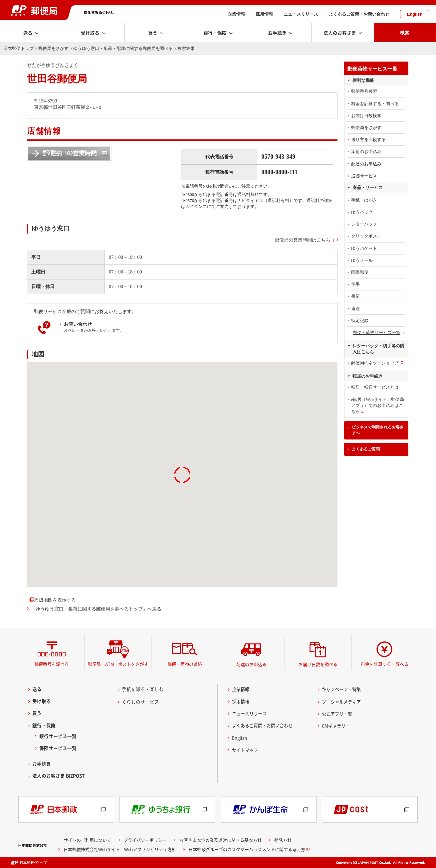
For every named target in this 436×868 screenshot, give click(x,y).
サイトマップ (246, 750)
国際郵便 (360, 272)
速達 (355, 309)
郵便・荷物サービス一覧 (377, 333)
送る (37, 689)
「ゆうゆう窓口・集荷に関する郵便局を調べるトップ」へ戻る (96, 609)
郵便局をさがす (53, 48)
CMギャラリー (337, 726)
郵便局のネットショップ (375, 363)
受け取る (42, 701)
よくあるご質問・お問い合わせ (359, 14)
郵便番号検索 (364, 91)
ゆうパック (362, 212)
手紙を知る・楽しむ (143, 689)
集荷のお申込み (366, 152)
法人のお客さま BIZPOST (59, 776)
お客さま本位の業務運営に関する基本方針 (220, 840)
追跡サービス (364, 176)
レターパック (364, 224)
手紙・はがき (364, 200)
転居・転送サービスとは (375, 387)
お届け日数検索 (366, 116)
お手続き (42, 764)
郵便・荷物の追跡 (185, 664)
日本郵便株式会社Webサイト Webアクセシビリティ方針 (120, 849)
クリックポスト (366, 236)
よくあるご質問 (366, 449)
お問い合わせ (78, 324)
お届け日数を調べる (318, 664)
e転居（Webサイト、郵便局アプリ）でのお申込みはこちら (378, 405)
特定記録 (360, 321)
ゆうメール (362, 260)
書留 (355, 296)
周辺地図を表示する (55, 600)
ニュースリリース (301, 14)
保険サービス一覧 (58, 748)
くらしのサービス (140, 702)
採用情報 (264, 14)
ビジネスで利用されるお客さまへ (378, 430)
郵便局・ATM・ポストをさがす (118, 664)
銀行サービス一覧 (58, 736)
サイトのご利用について (87, 840)
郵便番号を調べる (52, 664)
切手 (355, 284)
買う (37, 713)
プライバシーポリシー (145, 840)
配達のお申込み (366, 164)
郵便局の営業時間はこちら (303, 240)
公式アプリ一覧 (338, 714)
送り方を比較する (368, 140)
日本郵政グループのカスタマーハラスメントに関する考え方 (247, 849)
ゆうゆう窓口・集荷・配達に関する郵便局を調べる (123, 48)
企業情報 (236, 14)
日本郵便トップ (18, 48)
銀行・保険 (44, 725)
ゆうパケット (364, 248)
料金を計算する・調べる (375, 104)
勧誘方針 (283, 840)
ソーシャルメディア (343, 702)
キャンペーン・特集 (343, 689)
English (415, 14)
